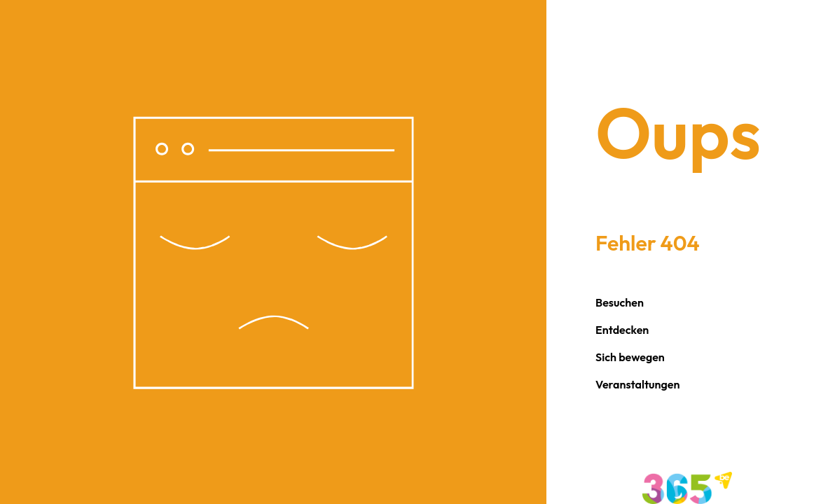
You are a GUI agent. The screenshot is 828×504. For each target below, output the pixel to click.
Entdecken (622, 330)
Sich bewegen (630, 357)
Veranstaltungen (637, 384)
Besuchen (620, 302)
